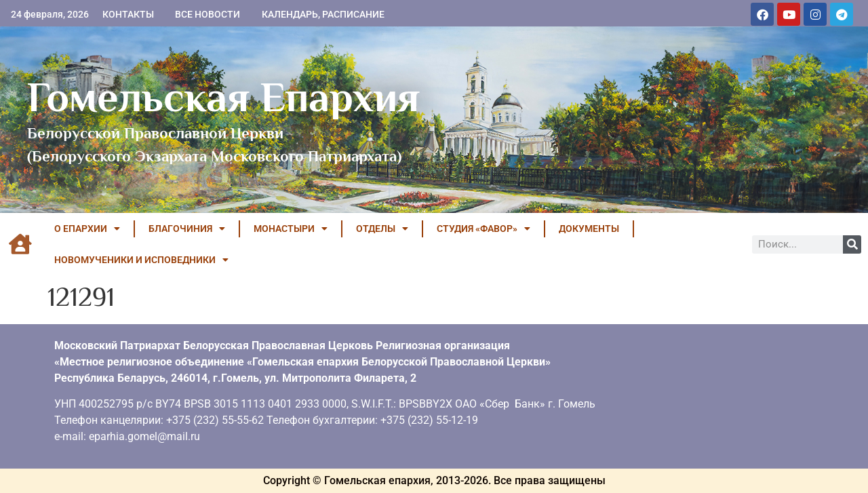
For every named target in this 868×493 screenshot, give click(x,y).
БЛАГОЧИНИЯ (187, 229)
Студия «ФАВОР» (484, 229)
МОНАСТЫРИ (291, 229)
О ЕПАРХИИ (87, 229)
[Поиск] (852, 244)
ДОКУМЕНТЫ (589, 229)
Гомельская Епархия (223, 97)
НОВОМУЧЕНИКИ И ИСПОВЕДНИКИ (141, 260)
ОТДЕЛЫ (382, 229)
